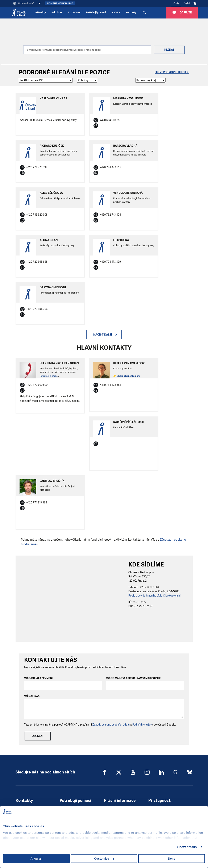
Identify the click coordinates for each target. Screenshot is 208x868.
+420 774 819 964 (149, 587)
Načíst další (103, 335)
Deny (171, 859)
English (187, 3)
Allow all (36, 859)
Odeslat (38, 736)
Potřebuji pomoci (96, 13)
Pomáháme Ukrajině (60, 3)
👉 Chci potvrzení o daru (127, 376)
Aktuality (41, 13)
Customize (104, 859)
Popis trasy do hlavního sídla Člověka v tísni (154, 596)
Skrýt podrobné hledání (172, 72)
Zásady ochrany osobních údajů (111, 725)
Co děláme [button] (74, 13)
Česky (176, 3)
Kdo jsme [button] (57, 13)
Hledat (169, 50)
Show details (187, 847)
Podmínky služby (142, 725)
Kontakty (131, 13)
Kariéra (116, 13)
